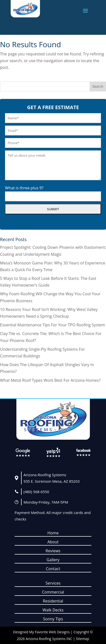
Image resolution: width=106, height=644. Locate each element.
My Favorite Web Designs (49, 632)
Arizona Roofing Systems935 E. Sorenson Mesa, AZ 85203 (52, 478)
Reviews (53, 551)
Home (53, 533)
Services (53, 583)
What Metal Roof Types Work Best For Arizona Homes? (50, 380)
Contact (53, 569)
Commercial (53, 592)
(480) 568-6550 (36, 492)
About (53, 542)
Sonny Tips (53, 619)
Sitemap (83, 639)
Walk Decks (53, 610)
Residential (53, 601)
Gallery (53, 560)
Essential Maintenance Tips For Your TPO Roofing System (53, 325)
